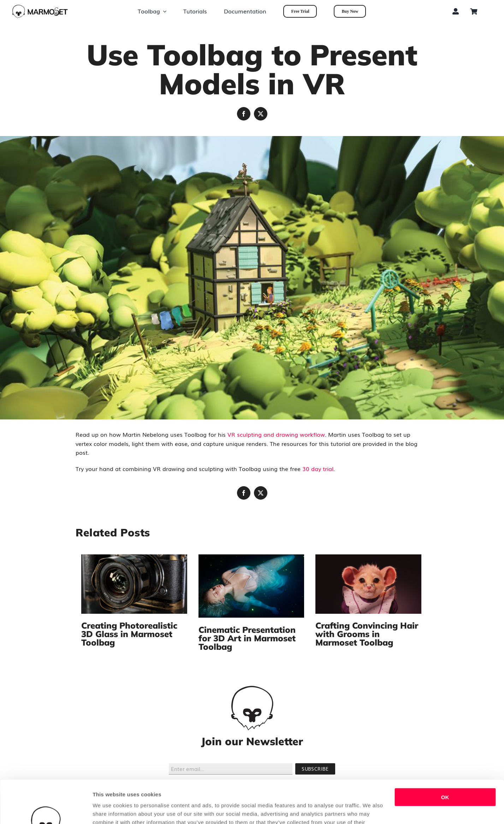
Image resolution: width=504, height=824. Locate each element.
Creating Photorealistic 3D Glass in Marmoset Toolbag (129, 634)
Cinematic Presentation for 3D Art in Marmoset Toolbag (247, 638)
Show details (109, 810)
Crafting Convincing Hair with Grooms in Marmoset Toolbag (367, 634)
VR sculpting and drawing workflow (276, 434)
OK (445, 757)
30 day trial (318, 469)
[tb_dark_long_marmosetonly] (40, 7)
